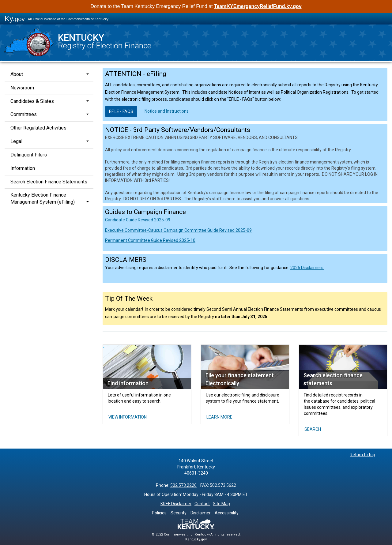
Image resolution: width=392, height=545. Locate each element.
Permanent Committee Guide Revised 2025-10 (150, 240)
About (17, 74)
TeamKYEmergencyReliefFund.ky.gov (258, 6)
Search (313, 429)
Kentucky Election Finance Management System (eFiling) (43, 198)
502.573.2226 (183, 485)
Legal (16, 141)
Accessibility (227, 513)
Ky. (15, 19)
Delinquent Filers (29, 155)
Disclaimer (201, 513)
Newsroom (22, 88)
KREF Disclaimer (176, 504)
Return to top (362, 455)
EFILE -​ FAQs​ (121, 111)
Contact (202, 504)
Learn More (219, 417)
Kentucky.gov (196, 539)
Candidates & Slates (32, 101)
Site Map (221, 504)
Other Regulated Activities (38, 128)
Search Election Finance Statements (49, 182)
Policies (159, 513)
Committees (24, 114)
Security (179, 513)
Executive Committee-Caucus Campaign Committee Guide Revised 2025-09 (178, 230)
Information (23, 168)
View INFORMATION (128, 417)
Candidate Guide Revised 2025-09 (138, 220)
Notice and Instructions (167, 111)
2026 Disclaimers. (307, 268)
